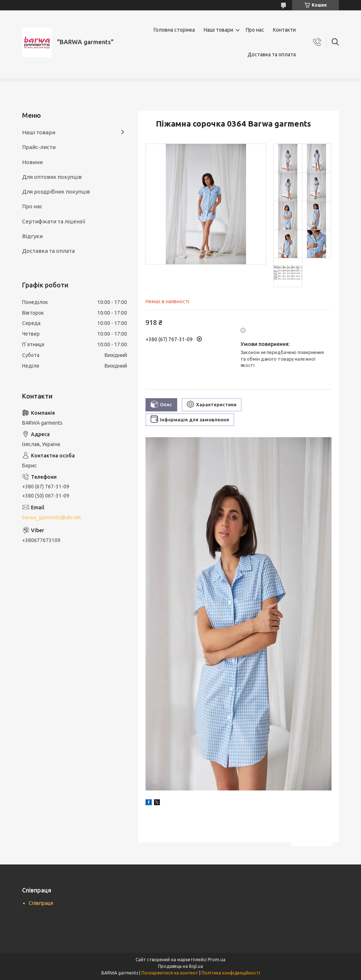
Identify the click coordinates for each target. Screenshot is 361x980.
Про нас (255, 30)
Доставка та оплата (272, 54)
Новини (32, 162)
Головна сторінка (174, 30)
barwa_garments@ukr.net (52, 517)
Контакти (284, 30)
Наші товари (218, 30)
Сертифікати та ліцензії (54, 221)
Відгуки (32, 236)
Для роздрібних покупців (56, 192)
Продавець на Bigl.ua (180, 966)
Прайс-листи (39, 147)
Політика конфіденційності (231, 973)
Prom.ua (217, 960)
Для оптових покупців (52, 177)
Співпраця (41, 903)
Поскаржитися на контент (170, 973)
